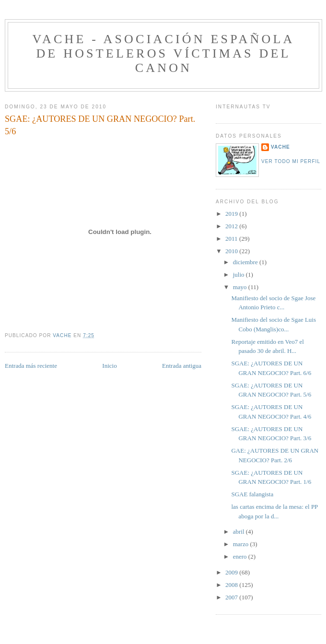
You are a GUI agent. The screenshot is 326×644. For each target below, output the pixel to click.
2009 (232, 572)
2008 (232, 585)
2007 (232, 597)
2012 (232, 226)
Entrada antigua (182, 366)
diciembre (246, 262)
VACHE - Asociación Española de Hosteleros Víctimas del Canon (163, 53)
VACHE (280, 147)
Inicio (109, 366)
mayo (241, 287)
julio (239, 275)
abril (239, 532)
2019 (232, 214)
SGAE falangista (252, 494)
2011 (232, 239)
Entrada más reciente (31, 366)
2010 (232, 251)
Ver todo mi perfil (291, 161)
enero (241, 556)
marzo (242, 544)
